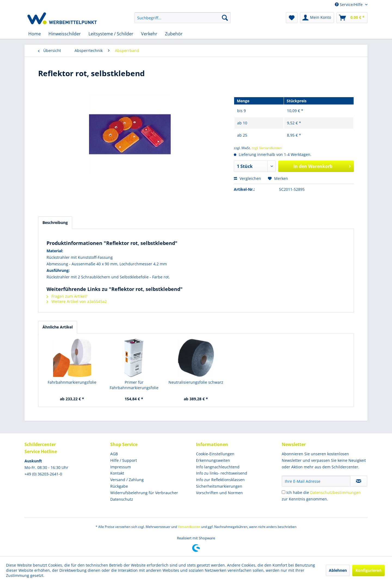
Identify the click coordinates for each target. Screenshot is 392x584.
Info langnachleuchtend (218, 467)
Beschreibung (55, 222)
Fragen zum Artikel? (67, 296)
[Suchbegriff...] (183, 18)
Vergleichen (247, 178)
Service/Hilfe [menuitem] (349, 4)
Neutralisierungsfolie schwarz (196, 382)
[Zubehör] (174, 34)
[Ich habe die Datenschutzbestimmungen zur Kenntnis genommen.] (284, 492)
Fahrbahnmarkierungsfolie (72, 382)
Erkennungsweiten (213, 460)
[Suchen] (225, 18)
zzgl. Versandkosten (267, 148)
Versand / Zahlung (127, 480)
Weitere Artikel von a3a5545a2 (77, 301)
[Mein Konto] (317, 18)
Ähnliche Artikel (58, 327)
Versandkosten (189, 527)
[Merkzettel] (292, 18)
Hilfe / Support (124, 460)
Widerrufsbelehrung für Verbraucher (144, 493)
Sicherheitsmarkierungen (219, 486)
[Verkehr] (149, 34)
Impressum (121, 467)
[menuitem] (183, 18)
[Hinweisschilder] (65, 34)
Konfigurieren (368, 570)
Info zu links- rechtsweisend (222, 473)
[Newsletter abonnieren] (359, 481)
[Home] (35, 34)
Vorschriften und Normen (219, 493)
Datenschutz (122, 499)
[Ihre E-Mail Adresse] (316, 481)
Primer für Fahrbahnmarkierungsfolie (134, 385)
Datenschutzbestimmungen (335, 492)
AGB (114, 454)
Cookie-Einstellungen (215, 454)
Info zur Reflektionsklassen (220, 480)
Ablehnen (338, 570)
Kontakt (117, 473)
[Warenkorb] (352, 18)
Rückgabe (119, 486)
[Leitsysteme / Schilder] (111, 34)
